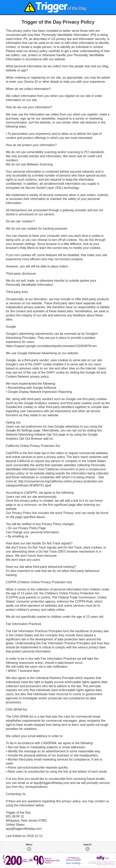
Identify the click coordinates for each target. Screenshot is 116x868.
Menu (29, 845)
